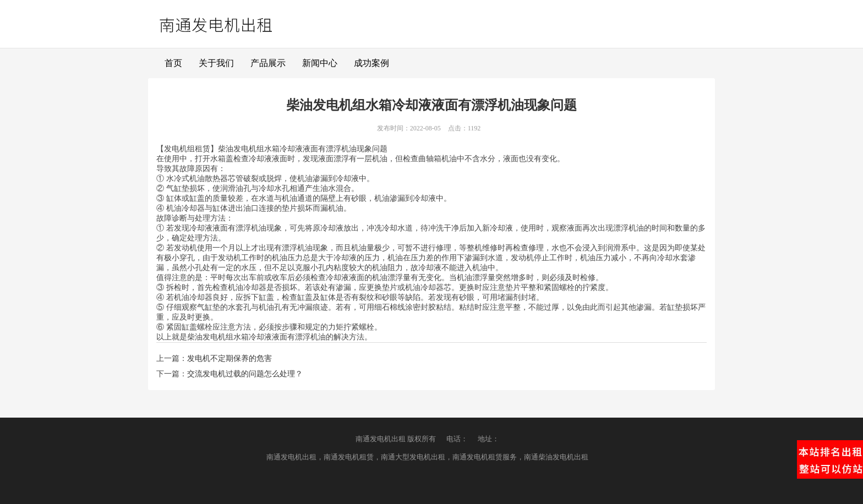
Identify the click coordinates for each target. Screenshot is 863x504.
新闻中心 (320, 63)
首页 (173, 63)
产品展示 (268, 63)
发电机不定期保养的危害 (230, 358)
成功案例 (372, 63)
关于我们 (216, 63)
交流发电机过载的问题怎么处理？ (245, 374)
